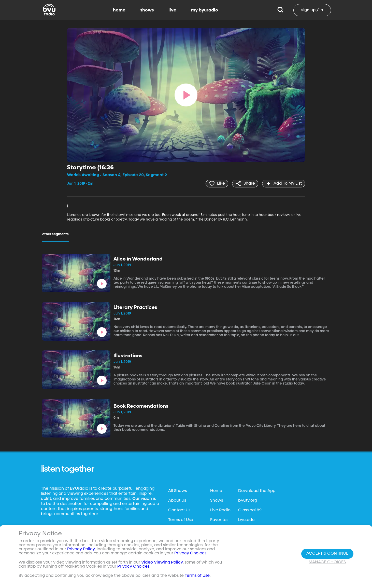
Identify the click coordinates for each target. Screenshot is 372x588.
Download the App (257, 491)
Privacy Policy (81, 549)
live (172, 10)
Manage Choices (327, 562)
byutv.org (248, 501)
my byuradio (205, 10)
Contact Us (179, 510)
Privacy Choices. (191, 553)
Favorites (219, 520)
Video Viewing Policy (162, 563)
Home (216, 491)
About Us (177, 501)
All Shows (177, 491)
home (119, 10)
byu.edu (246, 520)
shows (147, 10)
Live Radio (220, 510)
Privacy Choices (133, 567)
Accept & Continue (327, 554)
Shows (217, 501)
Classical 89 (250, 510)
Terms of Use (181, 520)
